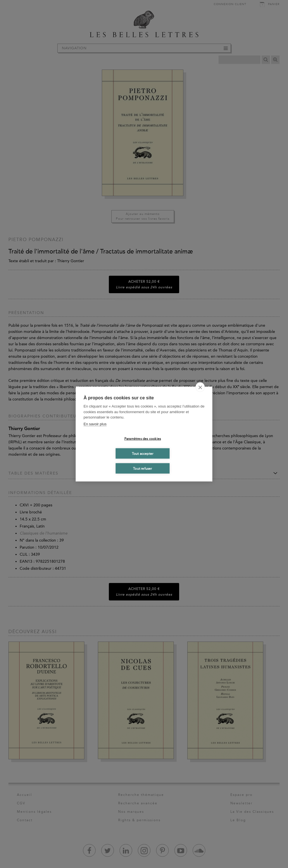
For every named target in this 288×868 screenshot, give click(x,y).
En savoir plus (95, 424)
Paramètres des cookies (143, 439)
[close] (200, 387)
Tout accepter (143, 453)
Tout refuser (142, 468)
